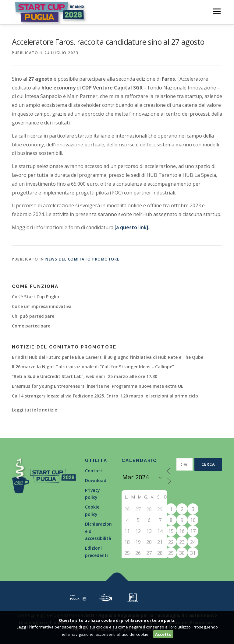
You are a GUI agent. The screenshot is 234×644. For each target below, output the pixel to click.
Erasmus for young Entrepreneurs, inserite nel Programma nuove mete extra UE (98, 386)
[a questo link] (131, 227)
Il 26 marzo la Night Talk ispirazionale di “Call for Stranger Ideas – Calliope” (93, 367)
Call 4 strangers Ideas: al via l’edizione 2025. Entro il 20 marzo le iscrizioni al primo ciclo (105, 396)
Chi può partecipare (33, 316)
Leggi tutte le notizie (34, 410)
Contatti (94, 471)
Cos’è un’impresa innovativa (42, 306)
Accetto (163, 634)
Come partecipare (31, 326)
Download (96, 480)
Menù (217, 11)
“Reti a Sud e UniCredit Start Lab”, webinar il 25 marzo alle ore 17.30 (85, 376)
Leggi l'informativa (35, 627)
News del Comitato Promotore (82, 259)
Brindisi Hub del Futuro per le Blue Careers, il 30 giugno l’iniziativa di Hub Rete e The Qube (108, 357)
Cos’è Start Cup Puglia (35, 297)
